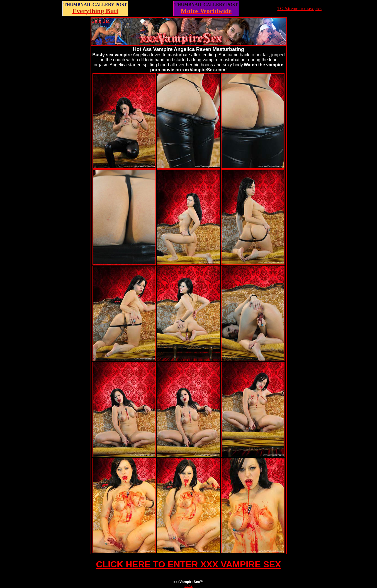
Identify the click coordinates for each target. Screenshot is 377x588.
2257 (188, 586)
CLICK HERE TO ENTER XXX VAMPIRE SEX (189, 564)
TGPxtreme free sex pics (299, 8)
